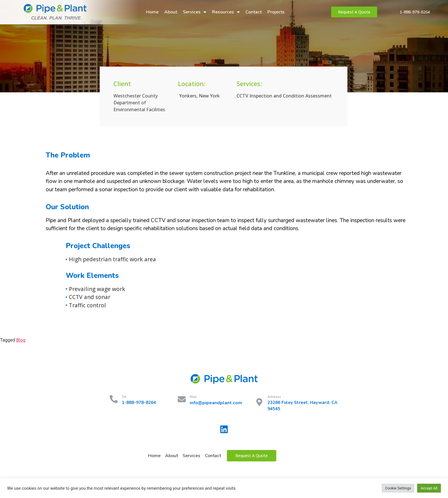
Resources (226, 12)
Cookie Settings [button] (398, 488)
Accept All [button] (429, 488)
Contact (254, 12)
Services (195, 12)
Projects (276, 12)
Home (152, 12)
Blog (21, 340)
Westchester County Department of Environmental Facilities (139, 103)
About (171, 12)
